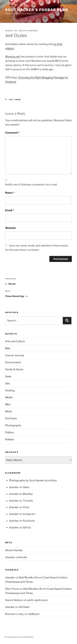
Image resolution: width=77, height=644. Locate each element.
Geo (8, 383)
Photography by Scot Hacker (27, 480)
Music (9, 411)
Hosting (10, 390)
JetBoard (34, 614)
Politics (9, 432)
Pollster (10, 439)
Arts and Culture (15, 341)
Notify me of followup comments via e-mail (31, 185)
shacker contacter (16, 557)
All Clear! (24, 607)
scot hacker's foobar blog (37, 10)
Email (10, 210)
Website (11, 228)
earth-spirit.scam (37, 600)
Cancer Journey (15, 355)
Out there (15, 100)
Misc (8, 404)
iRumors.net (13, 57)
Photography (13, 425)
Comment (12, 133)
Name (10, 193)
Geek (8, 376)
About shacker (14, 550)
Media (9, 397)
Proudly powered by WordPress (19, 637)
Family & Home (14, 369)
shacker (33, 31)
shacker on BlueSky (21, 494)
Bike (8, 348)
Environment (13, 362)
